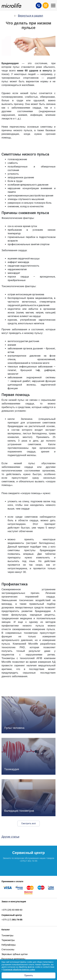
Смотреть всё (28, 823)
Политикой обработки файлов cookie (19, 970)
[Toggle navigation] (53, 6)
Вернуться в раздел (28, 16)
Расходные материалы (13, 959)
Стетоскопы (8, 950)
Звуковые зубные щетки (15, 954)
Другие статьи (10, 837)
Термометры (8, 940)
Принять (29, 975)
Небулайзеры (9, 945)
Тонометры (7, 935)
